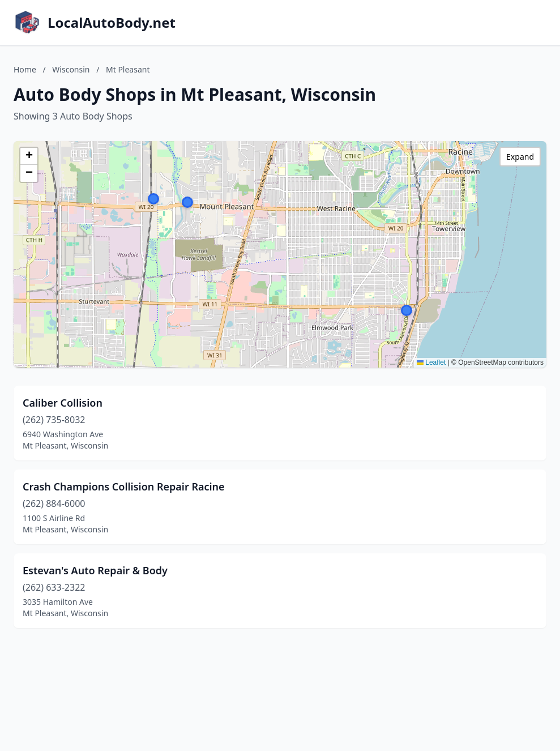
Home (25, 69)
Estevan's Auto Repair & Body (95, 570)
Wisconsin (71, 69)
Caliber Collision (63, 403)
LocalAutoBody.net (112, 23)
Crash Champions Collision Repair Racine (124, 487)
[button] (187, 202)
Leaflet (431, 362)
